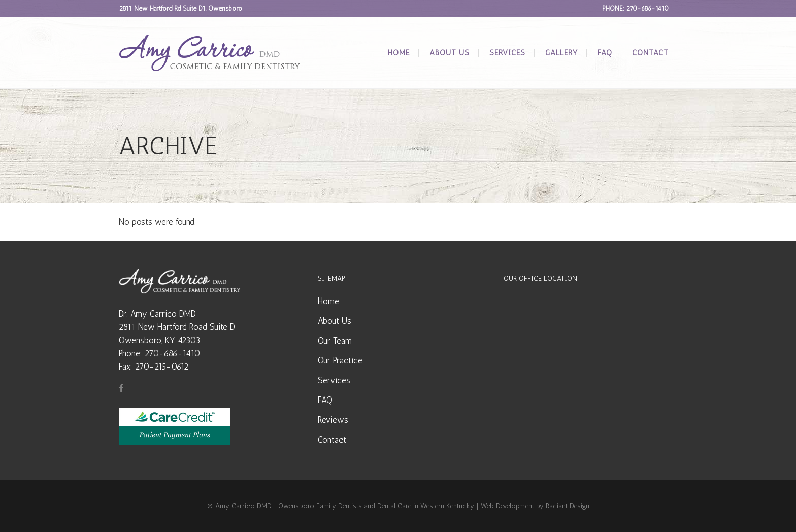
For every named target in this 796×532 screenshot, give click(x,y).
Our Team (335, 341)
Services (334, 380)
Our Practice (340, 360)
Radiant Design (568, 506)
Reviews (333, 420)
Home (328, 301)
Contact (332, 440)
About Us (335, 321)
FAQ (325, 400)
